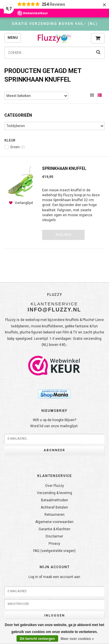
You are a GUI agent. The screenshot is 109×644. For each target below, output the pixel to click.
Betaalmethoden (54, 500)
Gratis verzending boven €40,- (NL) (55, 24)
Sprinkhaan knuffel (64, 168)
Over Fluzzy (54, 486)
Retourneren (54, 515)
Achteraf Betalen (54, 507)
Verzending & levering (54, 493)
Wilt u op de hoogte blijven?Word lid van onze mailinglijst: (54, 423)
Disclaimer (54, 536)
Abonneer (54, 450)
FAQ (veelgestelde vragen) (54, 551)
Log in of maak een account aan (54, 577)
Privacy (54, 544)
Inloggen (54, 615)
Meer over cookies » (77, 639)
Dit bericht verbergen (37, 639)
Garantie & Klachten (54, 529)
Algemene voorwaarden (54, 522)
